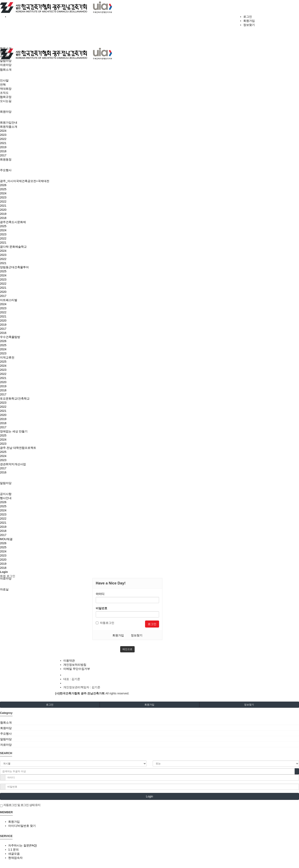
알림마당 (6, 483)
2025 (3, 189)
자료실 (4, 589)
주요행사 (6, 170)
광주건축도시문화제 (13, 222)
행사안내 (6, 498)
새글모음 (14, 854)
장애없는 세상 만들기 (14, 431)
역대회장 (6, 89)
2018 (3, 151)
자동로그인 (105, 623)
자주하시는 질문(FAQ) (23, 845)
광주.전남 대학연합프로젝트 (18, 448)
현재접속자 (15, 858)
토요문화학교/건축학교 (15, 399)
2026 (3, 185)
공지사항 (6, 494)
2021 (3, 143)
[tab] (149, 723)
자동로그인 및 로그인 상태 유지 (20, 805)
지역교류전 (7, 357)
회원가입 (249, 21)
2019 (3, 147)
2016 (3, 333)
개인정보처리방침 (75, 665)
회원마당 (6, 112)
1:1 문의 (13, 850)
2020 (3, 210)
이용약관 (69, 661)
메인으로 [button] (127, 649)
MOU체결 (6, 539)
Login (149, 796)
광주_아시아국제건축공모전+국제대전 (25, 181)
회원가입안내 (9, 123)
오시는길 (6, 101)
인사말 (4, 80)
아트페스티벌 (9, 300)
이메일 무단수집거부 (77, 669)
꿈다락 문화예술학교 (13, 247)
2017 (3, 155)
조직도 (4, 93)
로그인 (248, 17)
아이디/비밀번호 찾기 (22, 826)
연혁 (3, 85)
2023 (3, 135)
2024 (3, 131)
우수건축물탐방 (10, 337)
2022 (3, 139)
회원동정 (6, 159)
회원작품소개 (9, 127)
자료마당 (6, 578)
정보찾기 (249, 25)
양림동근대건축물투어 (14, 267)
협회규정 (6, 97)
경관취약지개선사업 (13, 464)
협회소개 (6, 70)
